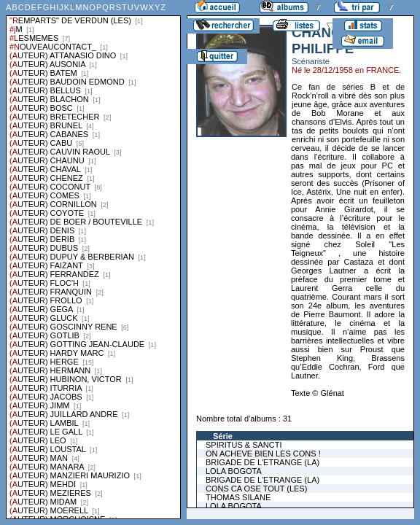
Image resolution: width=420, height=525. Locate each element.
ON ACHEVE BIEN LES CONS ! (263, 454)
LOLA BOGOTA (234, 471)
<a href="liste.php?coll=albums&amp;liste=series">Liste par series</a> (93, 260)
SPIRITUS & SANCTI (244, 445)
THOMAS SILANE (238, 497)
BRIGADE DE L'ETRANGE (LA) (262, 462)
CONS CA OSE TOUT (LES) (256, 489)
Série (223, 436)
